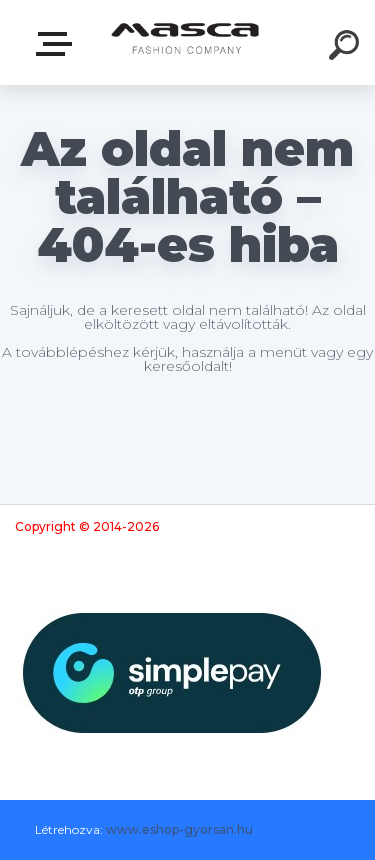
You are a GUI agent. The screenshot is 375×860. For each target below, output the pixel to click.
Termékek (58, 44)
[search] (347, 48)
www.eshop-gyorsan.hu (179, 829)
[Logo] (185, 42)
